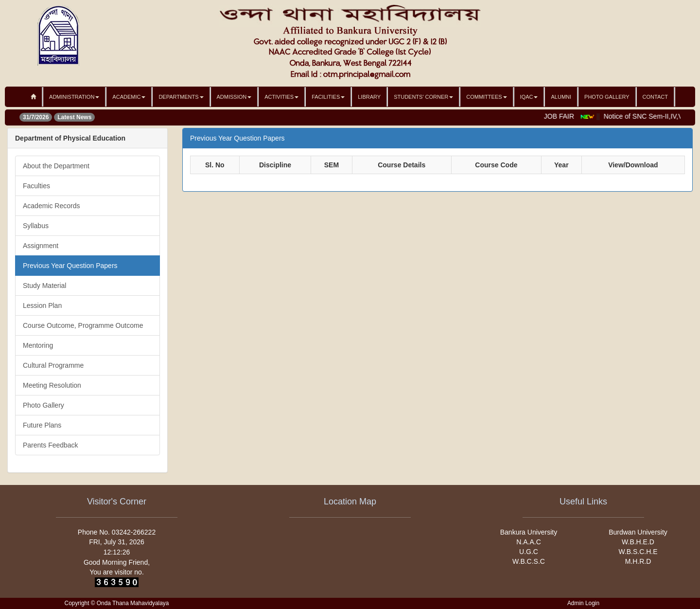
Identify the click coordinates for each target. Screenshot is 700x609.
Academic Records (52, 206)
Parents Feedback (51, 445)
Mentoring (38, 345)
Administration (74, 97)
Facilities (328, 97)
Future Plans (42, 425)
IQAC (529, 97)
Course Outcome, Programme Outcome (83, 325)
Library (369, 97)
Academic (129, 97)
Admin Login (583, 603)
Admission (234, 97)
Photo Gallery (607, 97)
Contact (655, 97)
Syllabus (36, 226)
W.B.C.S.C (529, 561)
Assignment (41, 246)
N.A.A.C (529, 542)
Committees (486, 97)
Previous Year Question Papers (70, 266)
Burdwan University (638, 532)
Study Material (44, 286)
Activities (281, 97)
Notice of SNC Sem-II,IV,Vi (647, 116)
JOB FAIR (561, 116)
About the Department (56, 166)
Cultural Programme (53, 365)
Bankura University (529, 532)
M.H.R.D (638, 561)
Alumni (561, 97)
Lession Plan (42, 305)
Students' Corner (423, 97)
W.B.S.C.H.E (638, 552)
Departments (181, 97)
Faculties (36, 186)
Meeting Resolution (52, 385)
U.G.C (529, 552)
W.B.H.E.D (638, 542)
